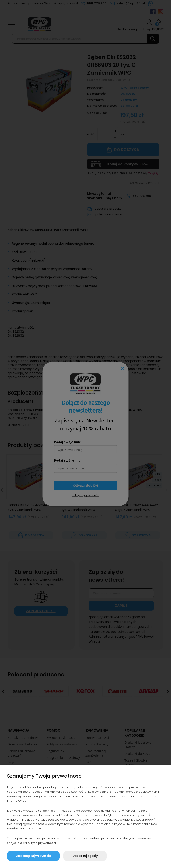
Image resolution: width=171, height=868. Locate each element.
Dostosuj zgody (85, 856)
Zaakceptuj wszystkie (33, 856)
